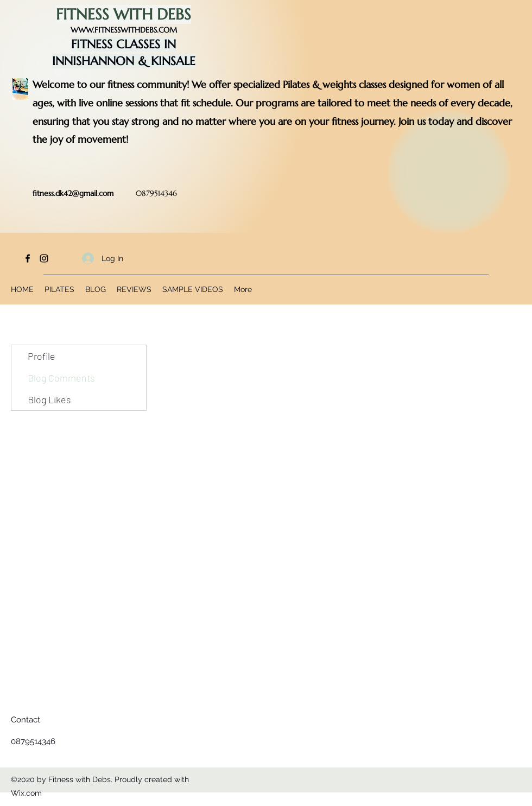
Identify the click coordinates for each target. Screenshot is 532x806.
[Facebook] (28, 258)
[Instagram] (44, 258)
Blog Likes (49, 399)
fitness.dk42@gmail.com (73, 193)
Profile (42, 356)
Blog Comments (61, 378)
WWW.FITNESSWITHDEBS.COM (124, 30)
